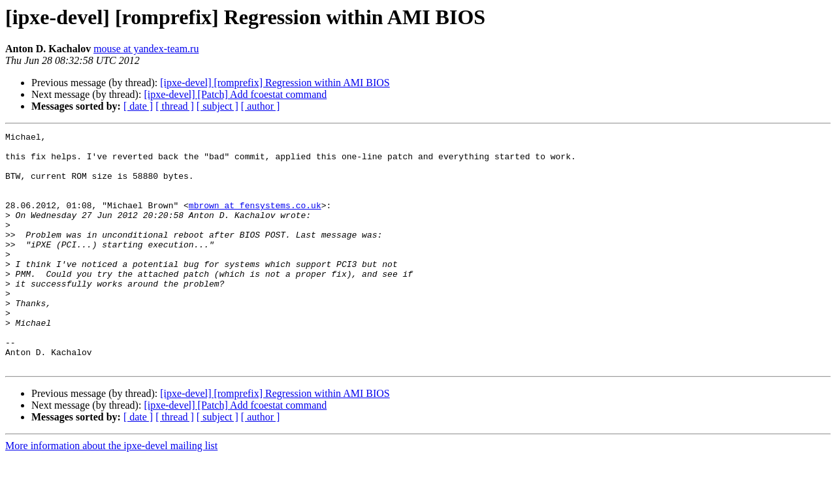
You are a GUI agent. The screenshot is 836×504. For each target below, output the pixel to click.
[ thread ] (175, 106)
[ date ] (138, 106)
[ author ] (261, 106)
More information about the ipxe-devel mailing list (111, 493)
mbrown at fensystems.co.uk (255, 221)
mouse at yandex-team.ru (146, 49)
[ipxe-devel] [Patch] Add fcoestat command (235, 94)
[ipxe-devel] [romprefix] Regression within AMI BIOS (275, 83)
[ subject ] (217, 106)
